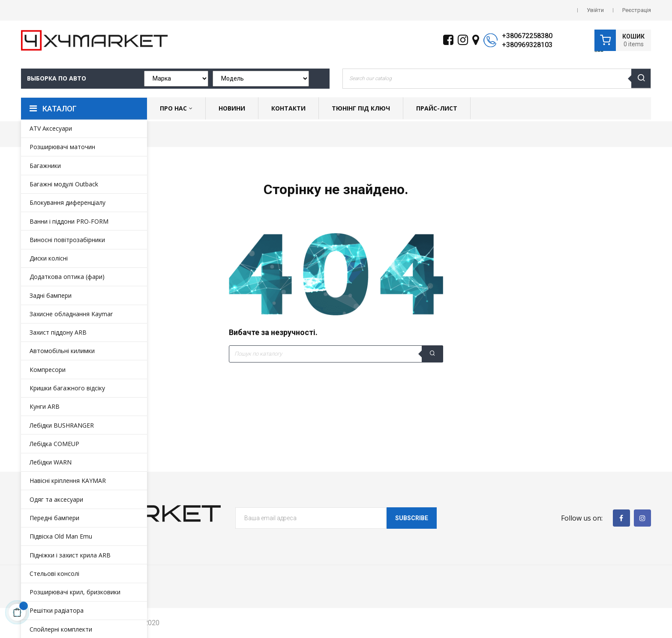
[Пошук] (336, 354)
